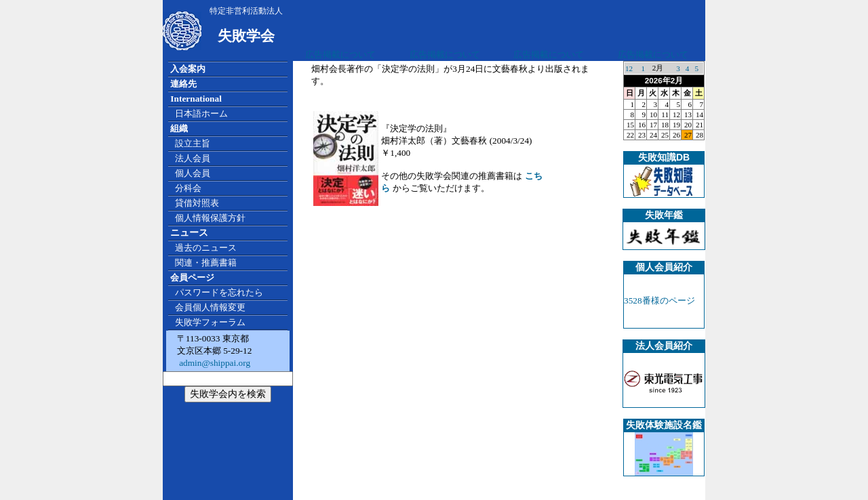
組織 (179, 128)
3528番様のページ (659, 300)
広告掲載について (340, 55)
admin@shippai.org (214, 363)
